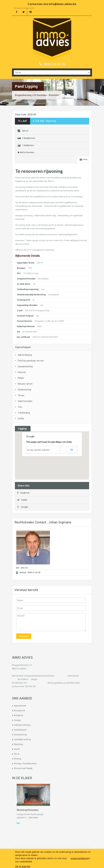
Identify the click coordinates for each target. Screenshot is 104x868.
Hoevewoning (20, 735)
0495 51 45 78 (54, 64)
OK (72, 450)
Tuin (20, 407)
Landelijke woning (22, 739)
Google (22, 507)
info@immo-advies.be (63, 4)
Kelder (21, 378)
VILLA (17, 754)
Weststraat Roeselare (28, 810)
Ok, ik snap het (23, 866)
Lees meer (33, 817)
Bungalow (19, 715)
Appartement (20, 706)
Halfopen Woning (22, 725)
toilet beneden (25, 401)
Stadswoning (24, 390)
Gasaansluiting (25, 366)
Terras (21, 395)
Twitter (22, 500)
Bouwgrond (19, 710)
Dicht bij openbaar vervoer (31, 361)
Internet (22, 372)
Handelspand (20, 730)
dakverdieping (25, 355)
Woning (18, 759)
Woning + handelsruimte (25, 763)
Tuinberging (24, 413)
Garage (17, 720)
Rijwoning (18, 744)
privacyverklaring (79, 858)
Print (85, 160)
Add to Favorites (26, 152)
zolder (21, 418)
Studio (17, 749)
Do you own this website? (38, 450)
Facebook (23, 493)
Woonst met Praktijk (23, 768)
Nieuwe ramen (25, 384)
